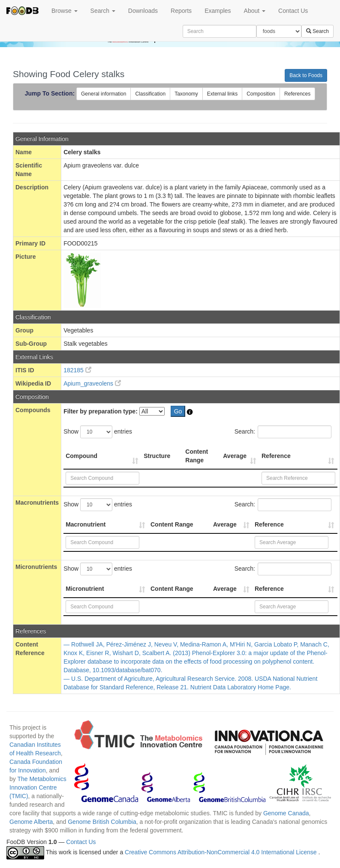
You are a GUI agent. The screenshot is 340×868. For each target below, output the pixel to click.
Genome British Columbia (102, 822)
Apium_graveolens (92, 383)
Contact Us (293, 11)
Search (103, 11)
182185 (77, 370)
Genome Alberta (31, 822)
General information (104, 94)
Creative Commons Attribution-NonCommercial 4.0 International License (221, 852)
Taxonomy (186, 94)
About (255, 11)
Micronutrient (85, 589)
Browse (65, 11)
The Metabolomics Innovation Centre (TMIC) (38, 787)
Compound (81, 456)
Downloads (143, 11)
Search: (283, 432)
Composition (261, 94)
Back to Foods (306, 75)
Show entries (98, 432)
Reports (181, 11)
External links (222, 94)
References (297, 94)
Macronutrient (86, 524)
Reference (276, 456)
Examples (218, 11)
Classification (150, 94)
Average (235, 456)
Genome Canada (286, 813)
